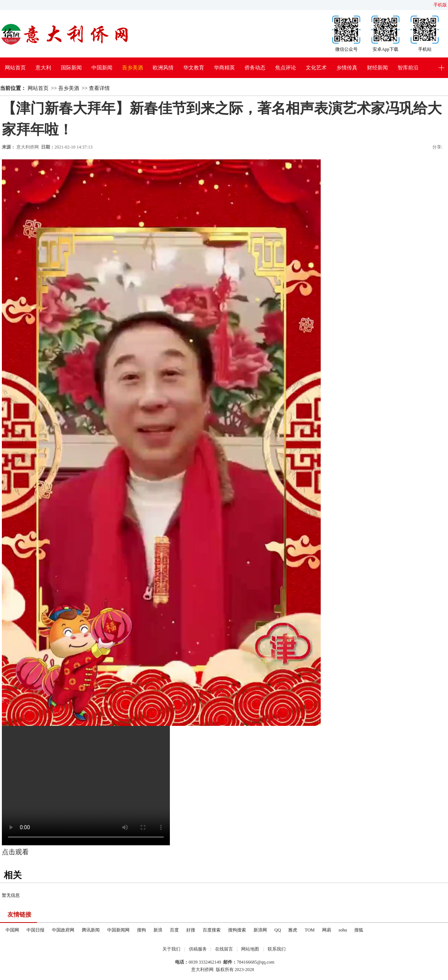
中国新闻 (102, 68)
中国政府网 (63, 930)
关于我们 (171, 949)
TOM (309, 930)
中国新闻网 (118, 930)
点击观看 (15, 852)
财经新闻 (377, 68)
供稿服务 (198, 949)
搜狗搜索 (237, 930)
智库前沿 (408, 68)
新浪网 (260, 930)
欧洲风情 (163, 68)
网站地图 (250, 949)
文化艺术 (316, 68)
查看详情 (99, 88)
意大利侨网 (28, 147)
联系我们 (277, 949)
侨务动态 (255, 68)
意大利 (43, 68)
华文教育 (194, 68)
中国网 (12, 930)
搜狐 (359, 930)
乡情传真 (347, 68)
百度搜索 (212, 930)
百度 (174, 930)
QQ (278, 930)
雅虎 (293, 930)
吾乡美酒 (133, 68)
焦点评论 (286, 68)
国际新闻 (71, 68)
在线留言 (224, 949)
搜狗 (141, 930)
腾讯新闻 (91, 930)
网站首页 (15, 68)
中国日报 (35, 930)
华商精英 (224, 68)
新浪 (158, 930)
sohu (343, 930)
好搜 (191, 930)
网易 (327, 930)
